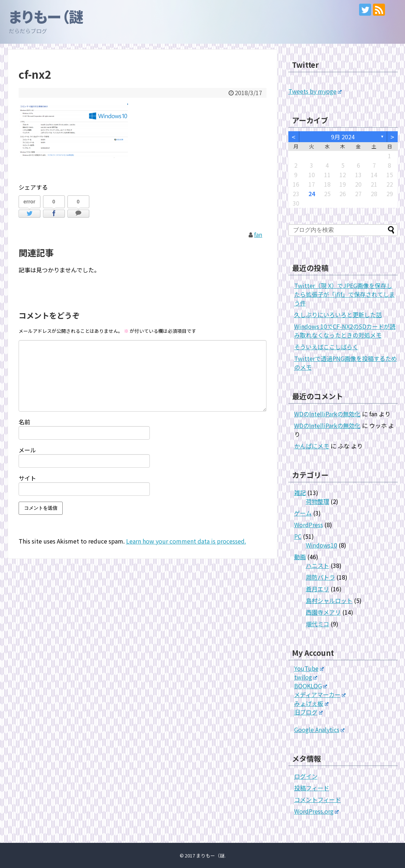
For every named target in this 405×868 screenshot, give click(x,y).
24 (312, 194)
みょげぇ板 (311, 703)
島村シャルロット (329, 600)
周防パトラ (320, 577)
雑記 (300, 493)
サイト (27, 478)
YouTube (309, 668)
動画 (300, 557)
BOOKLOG (311, 686)
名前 (24, 422)
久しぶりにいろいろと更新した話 (338, 315)
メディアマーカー (320, 694)
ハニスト (318, 565)
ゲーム (303, 513)
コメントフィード (318, 799)
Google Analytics (320, 729)
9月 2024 (343, 137)
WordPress (309, 525)
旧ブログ (309, 712)
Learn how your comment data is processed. (186, 541)
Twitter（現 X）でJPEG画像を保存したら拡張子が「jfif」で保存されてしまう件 (344, 294)
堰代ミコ (318, 624)
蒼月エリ (318, 589)
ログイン (306, 776)
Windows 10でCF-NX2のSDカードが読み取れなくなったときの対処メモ (345, 331)
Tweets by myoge (315, 91)
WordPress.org (317, 811)
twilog (306, 677)
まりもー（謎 (46, 16)
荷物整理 (318, 501)
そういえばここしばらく (326, 347)
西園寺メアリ (323, 612)
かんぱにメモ (312, 446)
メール (27, 450)
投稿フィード (312, 788)
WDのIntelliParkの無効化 (327, 414)
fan (258, 234)
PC (298, 536)
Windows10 (322, 545)
